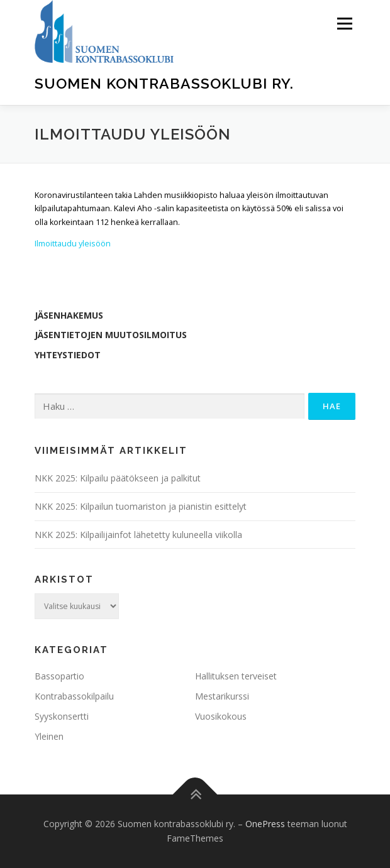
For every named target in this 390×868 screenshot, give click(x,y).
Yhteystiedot (68, 355)
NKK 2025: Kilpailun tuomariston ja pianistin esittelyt (141, 506)
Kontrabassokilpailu (74, 696)
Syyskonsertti (62, 716)
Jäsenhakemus (69, 315)
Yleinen (49, 736)
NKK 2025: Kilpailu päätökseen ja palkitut (118, 478)
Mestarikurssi (222, 696)
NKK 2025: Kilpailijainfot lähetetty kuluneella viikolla (138, 535)
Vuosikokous (221, 716)
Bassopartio (59, 676)
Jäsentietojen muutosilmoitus (111, 335)
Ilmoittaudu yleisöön (73, 244)
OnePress (265, 824)
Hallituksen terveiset (236, 676)
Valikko (344, 24)
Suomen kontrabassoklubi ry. (164, 83)
